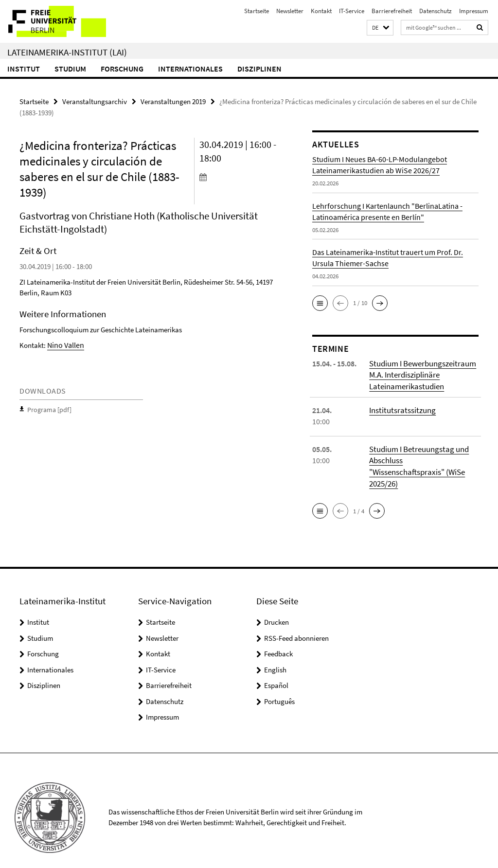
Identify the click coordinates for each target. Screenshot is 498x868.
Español (276, 672)
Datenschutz (436, 11)
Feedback (278, 640)
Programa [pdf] (48, 408)
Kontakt (321, 11)
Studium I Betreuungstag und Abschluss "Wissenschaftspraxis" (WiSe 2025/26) (423, 459)
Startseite (257, 11)
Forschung (122, 69)
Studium (70, 69)
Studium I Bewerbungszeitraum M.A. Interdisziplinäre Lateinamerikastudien (421, 374)
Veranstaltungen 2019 (173, 101)
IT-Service (352, 11)
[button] (380, 28)
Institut (24, 69)
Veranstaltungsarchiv (95, 101)
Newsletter (290, 11)
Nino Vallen (65, 344)
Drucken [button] (276, 608)
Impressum (474, 11)
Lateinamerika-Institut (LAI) (67, 52)
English (275, 656)
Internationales (190, 69)
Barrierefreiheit (392, 11)
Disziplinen (259, 69)
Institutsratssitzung (401, 409)
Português (279, 687)
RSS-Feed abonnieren (296, 624)
